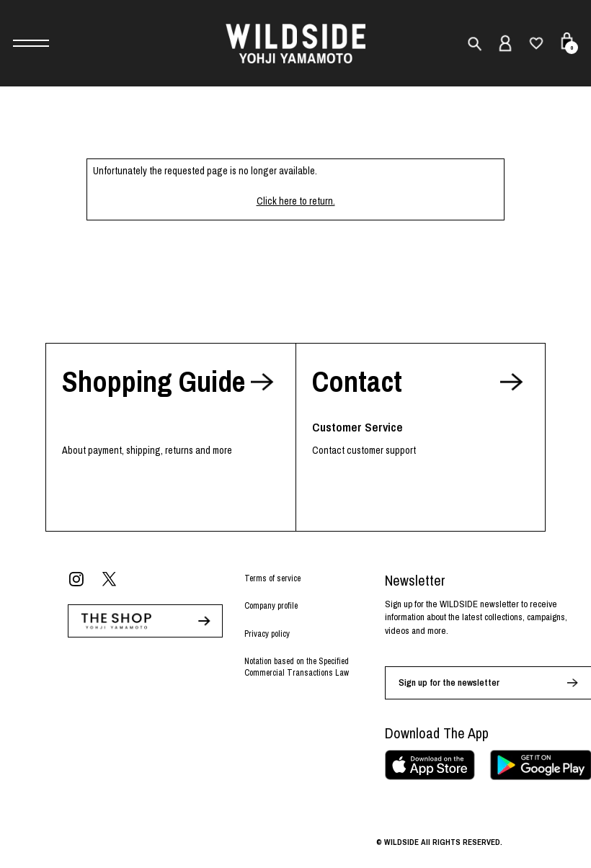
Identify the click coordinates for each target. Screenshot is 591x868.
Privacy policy (267, 634)
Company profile (271, 606)
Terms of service (272, 578)
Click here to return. (296, 201)
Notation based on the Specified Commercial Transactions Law (297, 667)
